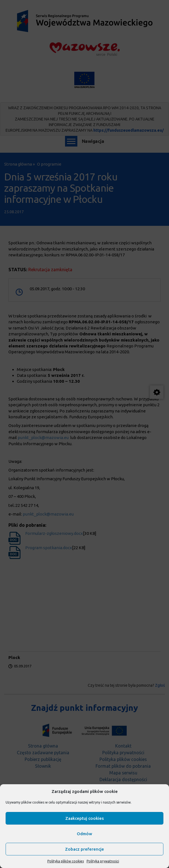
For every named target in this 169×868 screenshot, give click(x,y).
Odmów (84, 834)
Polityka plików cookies (66, 861)
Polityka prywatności (103, 861)
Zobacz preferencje (84, 849)
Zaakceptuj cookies (84, 818)
